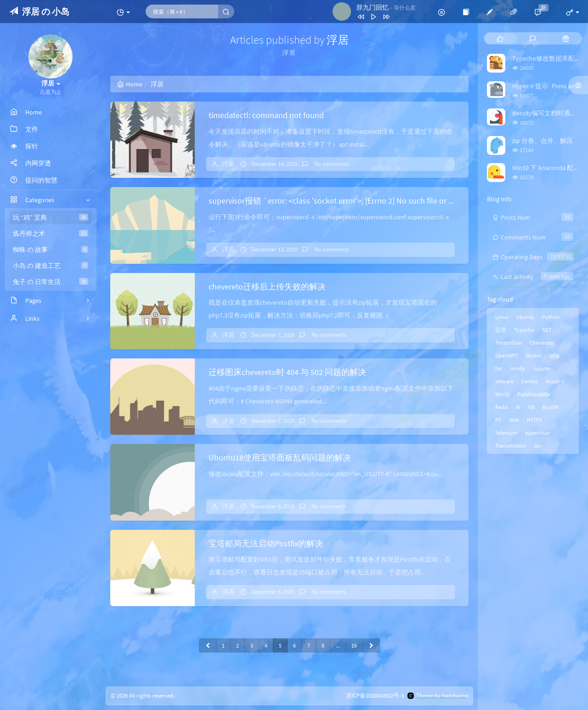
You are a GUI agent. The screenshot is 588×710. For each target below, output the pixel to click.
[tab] (500, 38)
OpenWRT (507, 355)
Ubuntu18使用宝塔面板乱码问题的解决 (280, 457)
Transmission (511, 446)
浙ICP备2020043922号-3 (375, 696)
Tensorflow (509, 343)
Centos (530, 381)
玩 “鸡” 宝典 (51, 217)
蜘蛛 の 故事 (51, 250)
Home (130, 84)
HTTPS (534, 420)
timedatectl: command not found (266, 115)
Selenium (506, 433)
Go (537, 446)
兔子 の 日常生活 (51, 282)
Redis (502, 407)
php (555, 355)
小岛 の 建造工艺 (51, 266)
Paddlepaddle (534, 394)
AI (518, 407)
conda (517, 368)
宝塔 (501, 330)
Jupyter (542, 368)
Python (551, 317)
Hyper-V (555, 381)
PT (498, 420)
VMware (504, 381)
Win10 (502, 394)
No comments (331, 164)
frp (499, 368)
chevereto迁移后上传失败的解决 (267, 287)
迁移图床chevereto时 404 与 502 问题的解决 (287, 372)
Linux (502, 317)
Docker (534, 355)
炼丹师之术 (51, 233)
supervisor (537, 433)
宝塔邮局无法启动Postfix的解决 (266, 543)
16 (354, 645)
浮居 (228, 164)
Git (531, 407)
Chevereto (542, 343)
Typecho (524, 330)
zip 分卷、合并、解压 (543, 141)
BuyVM (551, 407)
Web (514, 420)
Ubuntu (525, 317)
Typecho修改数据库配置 (547, 58)
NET (547, 330)
